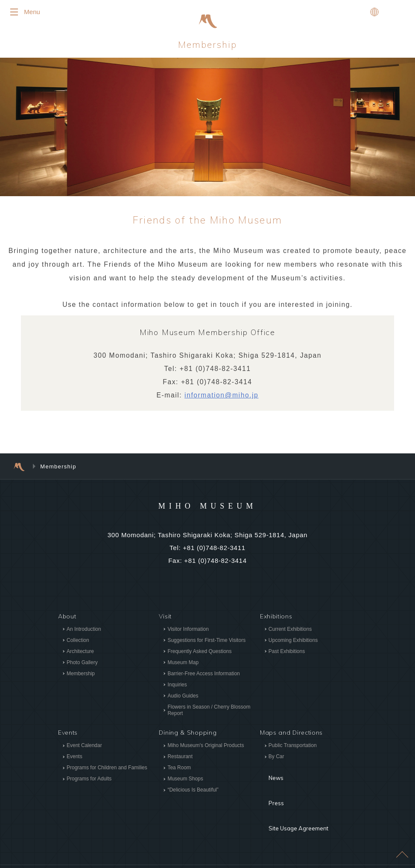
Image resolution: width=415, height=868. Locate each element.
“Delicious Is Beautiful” (193, 794)
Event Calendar (84, 750)
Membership (208, 47)
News (269, 776)
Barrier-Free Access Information (203, 677)
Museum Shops (185, 783)
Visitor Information (188, 633)
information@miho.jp (222, 399)
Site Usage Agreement (294, 802)
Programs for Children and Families (107, 772)
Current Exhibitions (290, 633)
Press (269, 789)
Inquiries (177, 689)
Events (75, 761)
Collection (78, 644)
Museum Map (183, 666)
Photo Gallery (82, 666)
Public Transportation (293, 750)
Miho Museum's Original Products (206, 750)
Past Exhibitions (287, 655)
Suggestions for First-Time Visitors (206, 644)
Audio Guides (183, 700)
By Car (276, 761)
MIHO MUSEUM (207, 509)
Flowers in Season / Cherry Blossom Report (209, 714)
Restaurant (180, 761)
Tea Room (179, 772)
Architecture (80, 655)
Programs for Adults (89, 783)
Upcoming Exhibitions (293, 644)
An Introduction (84, 633)
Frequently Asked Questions (199, 655)
